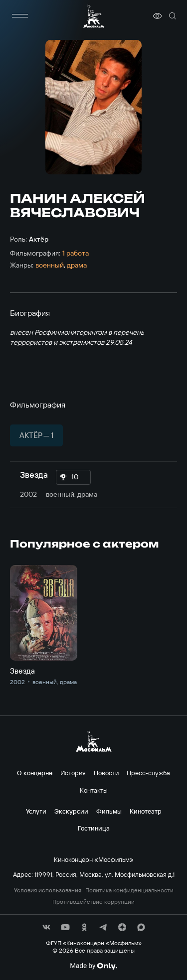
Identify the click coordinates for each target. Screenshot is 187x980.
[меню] (20, 16)
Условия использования (48, 890)
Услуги (36, 811)
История (73, 773)
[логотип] (94, 16)
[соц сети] (46, 927)
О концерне (35, 773)
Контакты (94, 790)
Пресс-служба (148, 773)
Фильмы (109, 811)
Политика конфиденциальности (129, 890)
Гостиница (94, 828)
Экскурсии (71, 811)
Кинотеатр (146, 811)
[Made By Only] (93, 966)
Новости (106, 773)
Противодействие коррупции (93, 902)
